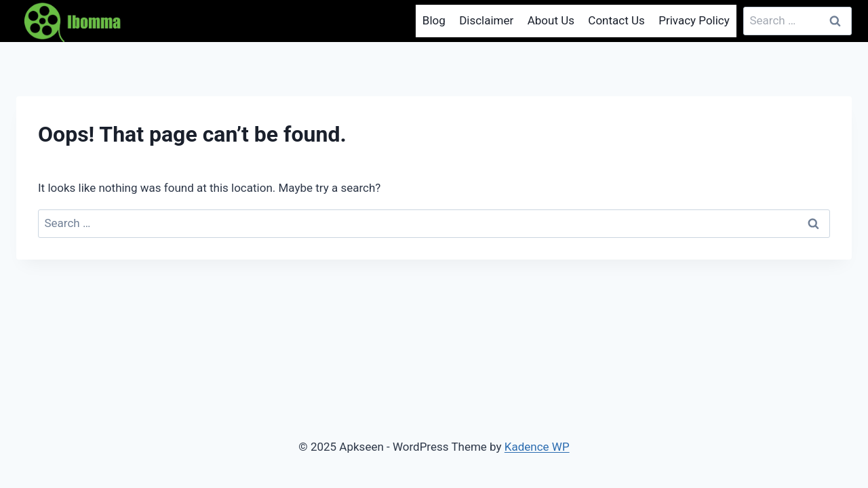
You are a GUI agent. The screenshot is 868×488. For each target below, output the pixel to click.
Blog (434, 20)
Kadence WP (537, 447)
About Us (551, 20)
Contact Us (616, 20)
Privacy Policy (694, 20)
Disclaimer (486, 20)
